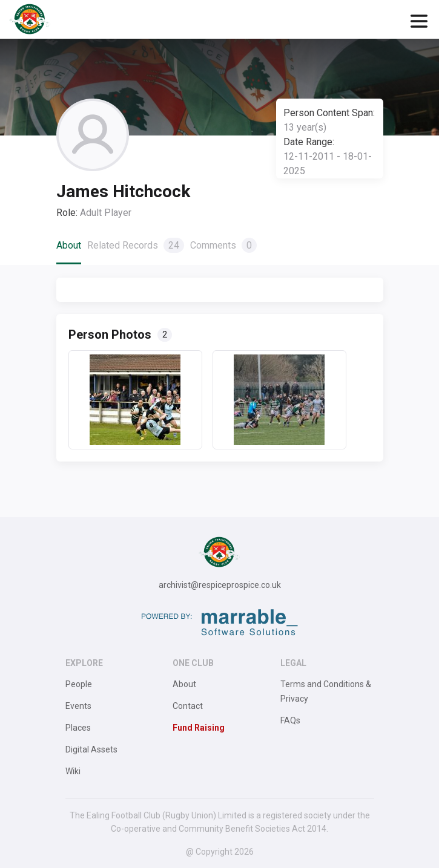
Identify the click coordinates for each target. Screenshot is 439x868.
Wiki (73, 771)
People (79, 684)
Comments (223, 245)
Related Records (136, 245)
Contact (188, 706)
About (69, 245)
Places (78, 728)
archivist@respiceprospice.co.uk (220, 585)
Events (78, 706)
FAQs (290, 720)
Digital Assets (91, 749)
